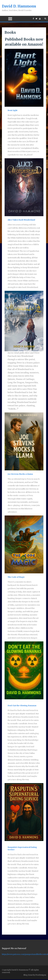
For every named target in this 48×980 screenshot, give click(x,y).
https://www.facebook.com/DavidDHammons (33, 19)
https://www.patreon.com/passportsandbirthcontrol (25, 954)
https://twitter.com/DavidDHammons (36, 19)
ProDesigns (41, 975)
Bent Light (13, 110)
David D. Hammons (19, 6)
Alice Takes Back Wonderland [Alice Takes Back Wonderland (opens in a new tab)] (21, 220)
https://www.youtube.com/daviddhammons (40, 19)
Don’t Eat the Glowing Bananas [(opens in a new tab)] (22, 706)
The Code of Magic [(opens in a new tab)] (16, 577)
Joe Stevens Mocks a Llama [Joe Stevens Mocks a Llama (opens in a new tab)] (20, 474)
